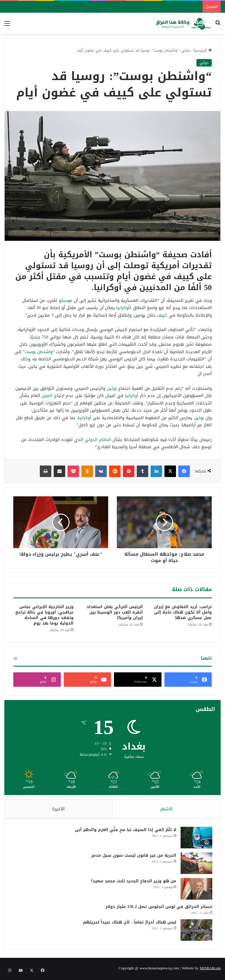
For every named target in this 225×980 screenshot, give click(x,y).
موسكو (66, 300)
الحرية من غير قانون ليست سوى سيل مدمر (133, 856)
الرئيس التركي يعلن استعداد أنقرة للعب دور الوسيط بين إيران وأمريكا (115, 612)
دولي (186, 50)
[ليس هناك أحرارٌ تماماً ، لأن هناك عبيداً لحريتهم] (196, 931)
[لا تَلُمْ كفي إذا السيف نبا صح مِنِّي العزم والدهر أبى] (196, 838)
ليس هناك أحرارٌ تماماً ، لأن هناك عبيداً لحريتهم (129, 923)
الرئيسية (202, 50)
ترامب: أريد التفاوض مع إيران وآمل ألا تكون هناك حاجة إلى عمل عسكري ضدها (183, 612)
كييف (162, 315)
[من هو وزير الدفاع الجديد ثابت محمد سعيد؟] (196, 890)
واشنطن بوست (39, 352)
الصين (47, 396)
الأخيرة (58, 809)
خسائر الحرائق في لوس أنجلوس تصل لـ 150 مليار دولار (158, 908)
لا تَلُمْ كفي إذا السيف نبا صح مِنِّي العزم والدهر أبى (125, 831)
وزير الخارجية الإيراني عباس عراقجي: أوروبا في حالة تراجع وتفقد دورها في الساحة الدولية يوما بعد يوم (45, 615)
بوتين (112, 388)
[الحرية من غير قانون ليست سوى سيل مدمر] (196, 864)
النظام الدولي (98, 440)
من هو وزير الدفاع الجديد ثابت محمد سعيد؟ (133, 882)
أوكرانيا (123, 308)
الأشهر (166, 809)
